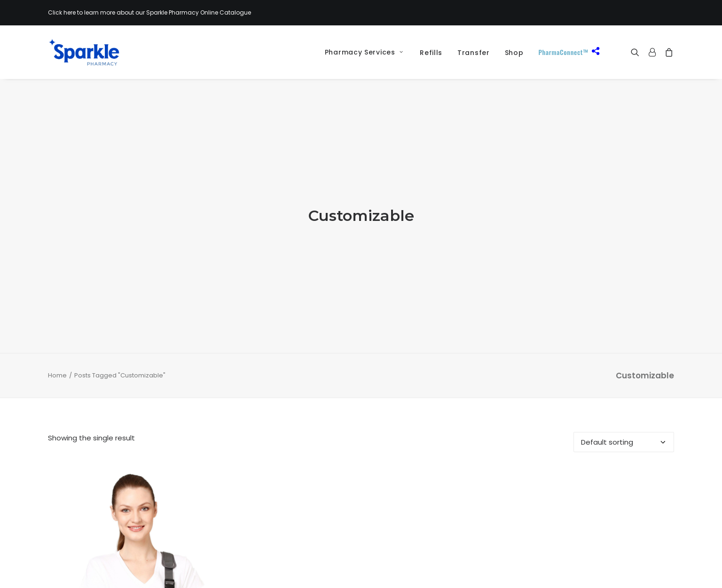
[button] (637, 52)
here (70, 12)
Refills (431, 53)
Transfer (474, 53)
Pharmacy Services (364, 52)
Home (57, 333)
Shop (514, 53)
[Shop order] (624, 400)
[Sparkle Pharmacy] (84, 52)
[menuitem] (361, 52)
